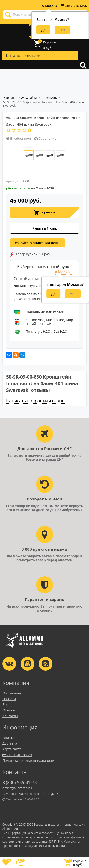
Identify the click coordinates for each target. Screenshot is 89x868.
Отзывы (9, 710)
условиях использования (49, 846)
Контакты (10, 716)
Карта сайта (12, 749)
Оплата (8, 738)
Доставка (10, 743)
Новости (9, 699)
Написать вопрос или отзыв (35, 401)
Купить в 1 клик (45, 228)
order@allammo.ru (17, 788)
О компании (12, 693)
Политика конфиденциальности (28, 760)
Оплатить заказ (74, 6)
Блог (6, 704)
